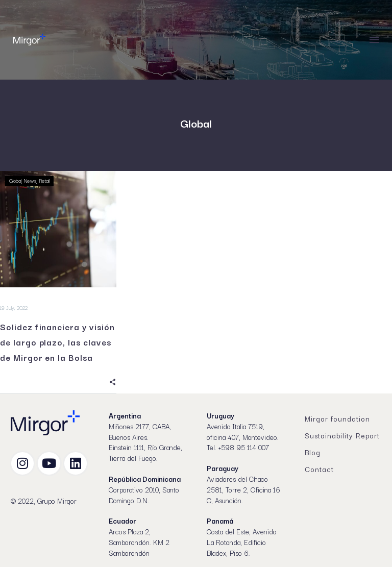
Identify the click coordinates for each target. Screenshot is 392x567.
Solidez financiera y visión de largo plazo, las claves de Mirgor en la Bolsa (57, 342)
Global (15, 180)
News (30, 180)
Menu (374, 40)
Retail (44, 180)
